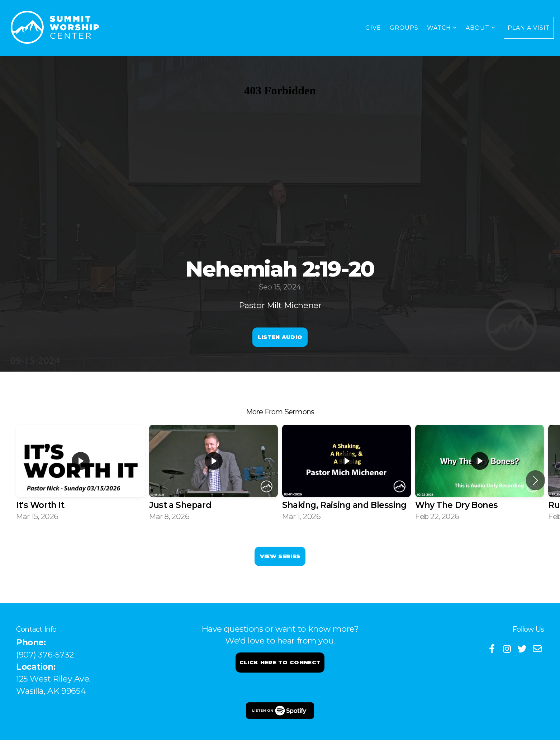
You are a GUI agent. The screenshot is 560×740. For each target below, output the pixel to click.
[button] (535, 480)
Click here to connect (280, 662)
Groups (404, 28)
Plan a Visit (529, 28)
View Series (280, 556)
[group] (80, 474)
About (481, 28)
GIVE (373, 28)
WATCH (442, 28)
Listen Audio (280, 337)
